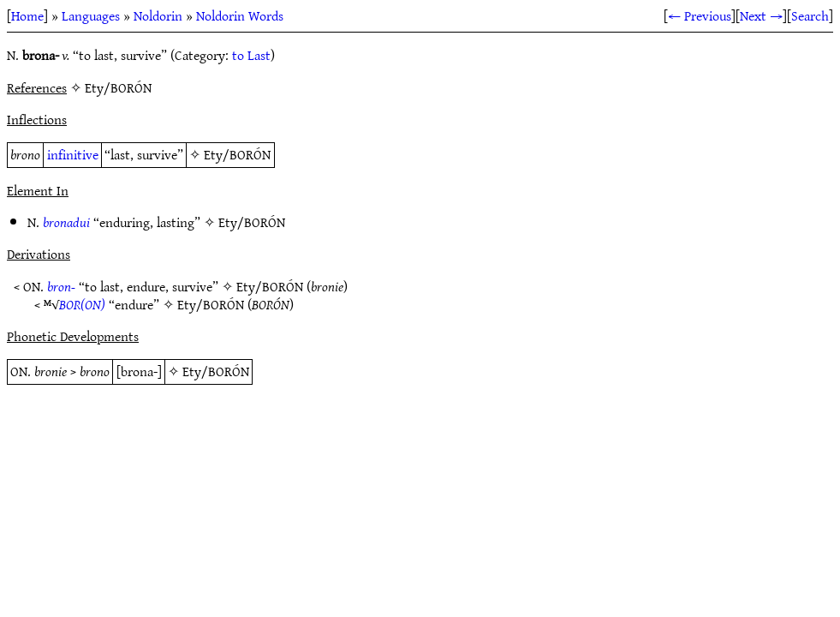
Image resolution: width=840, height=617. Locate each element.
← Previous (700, 15)
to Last (251, 55)
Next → (761, 15)
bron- (61, 286)
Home (27, 15)
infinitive (73, 154)
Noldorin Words (240, 15)
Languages (91, 15)
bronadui (66, 222)
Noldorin (158, 15)
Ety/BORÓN (237, 154)
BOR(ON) (82, 304)
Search (810, 15)
